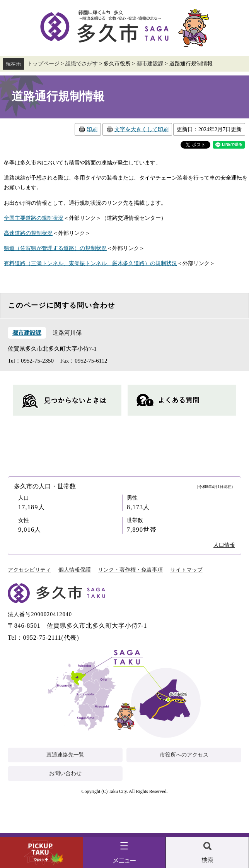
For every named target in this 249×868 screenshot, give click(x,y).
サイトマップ (186, 570)
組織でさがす (82, 64)
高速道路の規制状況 (28, 233)
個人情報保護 (75, 570)
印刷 (92, 129)
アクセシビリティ (29, 570)
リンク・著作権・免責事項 (130, 570)
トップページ (43, 64)
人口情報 (224, 545)
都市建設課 (150, 64)
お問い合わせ (65, 773)
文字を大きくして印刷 (142, 129)
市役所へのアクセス (184, 755)
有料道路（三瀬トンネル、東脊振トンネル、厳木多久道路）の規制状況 (90, 263)
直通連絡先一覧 (65, 755)
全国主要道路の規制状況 (34, 218)
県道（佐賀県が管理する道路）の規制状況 (55, 248)
